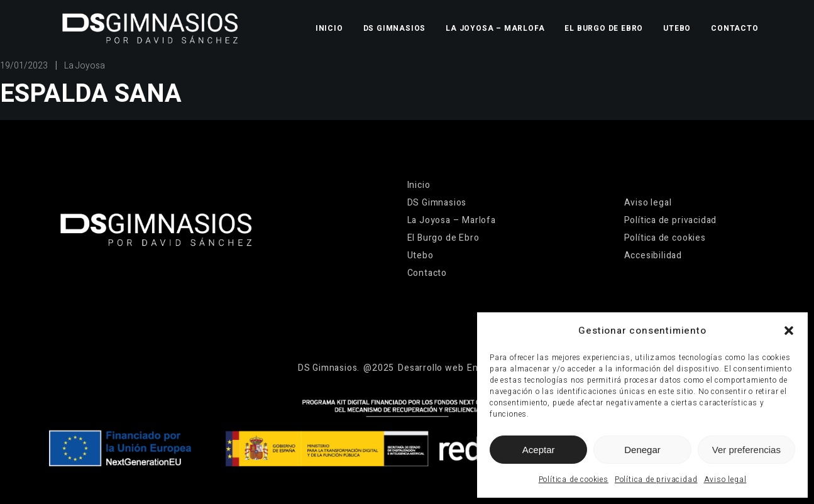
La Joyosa (85, 66)
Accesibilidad (653, 255)
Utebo (677, 28)
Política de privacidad (656, 479)
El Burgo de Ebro (604, 28)
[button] (789, 331)
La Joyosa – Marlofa (495, 28)
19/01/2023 (24, 66)
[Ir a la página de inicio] (150, 28)
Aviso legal (725, 479)
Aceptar (539, 450)
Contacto (734, 28)
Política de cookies (574, 479)
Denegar (642, 450)
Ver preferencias (746, 450)
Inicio (329, 28)
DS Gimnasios (395, 28)
